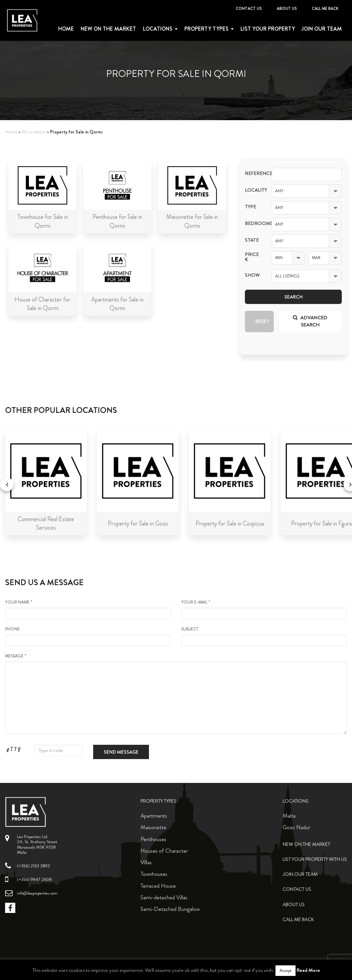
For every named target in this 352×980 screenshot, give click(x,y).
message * (176, 694)
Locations (158, 29)
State (252, 240)
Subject (264, 636)
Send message (121, 752)
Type (250, 207)
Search (294, 297)
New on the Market (108, 29)
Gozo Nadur (296, 827)
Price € (252, 257)
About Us (287, 9)
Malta (289, 816)
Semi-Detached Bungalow (170, 909)
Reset (263, 321)
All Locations (34, 132)
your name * (88, 609)
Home (66, 29)
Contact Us (249, 9)
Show (252, 275)
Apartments (154, 816)
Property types (206, 29)
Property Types (158, 801)
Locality (253, 190)
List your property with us (315, 859)
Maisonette (153, 827)
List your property (268, 29)
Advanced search (310, 321)
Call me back (325, 9)
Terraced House (158, 886)
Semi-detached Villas (164, 897)
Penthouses (153, 839)
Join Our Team (322, 29)
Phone (88, 636)
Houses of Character (164, 851)
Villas (146, 862)
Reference (253, 173)
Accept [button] (286, 970)
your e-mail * (264, 609)
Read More (308, 970)
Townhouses (154, 874)
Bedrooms (253, 223)
